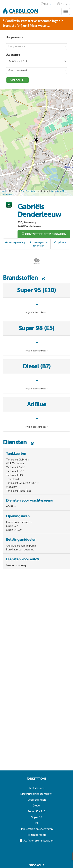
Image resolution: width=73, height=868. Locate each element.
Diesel (36, 805)
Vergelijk (18, 80)
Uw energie (13, 55)
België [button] (64, 4)
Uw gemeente (15, 37)
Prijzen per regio (36, 835)
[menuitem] (36, 780)
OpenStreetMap (28, 191)
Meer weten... (40, 26)
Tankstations (37, 788)
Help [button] (46, 4)
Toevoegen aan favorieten (39, 244)
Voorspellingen (37, 800)
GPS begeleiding (15, 242)
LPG (36, 823)
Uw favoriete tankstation (37, 840)
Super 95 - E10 (36, 811)
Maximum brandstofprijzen (36, 794)
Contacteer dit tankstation (44, 234)
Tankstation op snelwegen (37, 829)
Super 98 (37, 817)
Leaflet (4, 191)
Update (60, 242)
